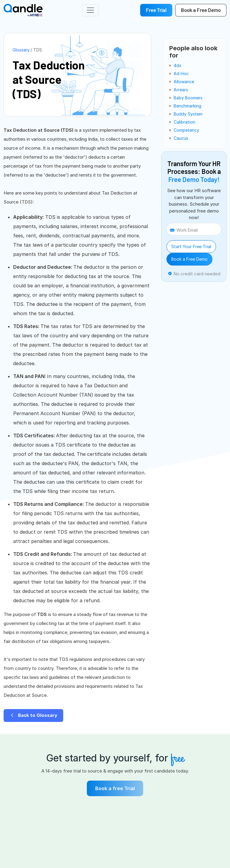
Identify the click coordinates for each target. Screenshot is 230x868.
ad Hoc (181, 73)
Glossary (21, 50)
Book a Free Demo (189, 259)
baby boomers (188, 98)
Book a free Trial (115, 788)
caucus (181, 138)
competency (186, 130)
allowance (184, 82)
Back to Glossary (33, 715)
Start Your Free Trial (191, 246)
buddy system (188, 114)
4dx (178, 65)
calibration (184, 122)
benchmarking (187, 106)
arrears (181, 90)
